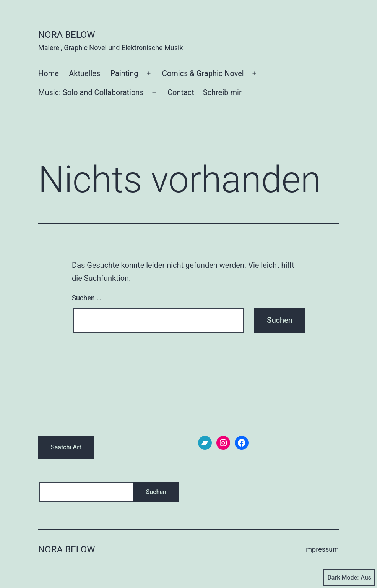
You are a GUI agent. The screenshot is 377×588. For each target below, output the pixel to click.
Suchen (156, 492)
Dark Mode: (349, 578)
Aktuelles (84, 73)
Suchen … (87, 298)
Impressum (321, 549)
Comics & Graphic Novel (203, 73)
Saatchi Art (66, 447)
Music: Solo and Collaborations (91, 92)
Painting (124, 73)
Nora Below (67, 35)
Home (49, 73)
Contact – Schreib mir (205, 92)
